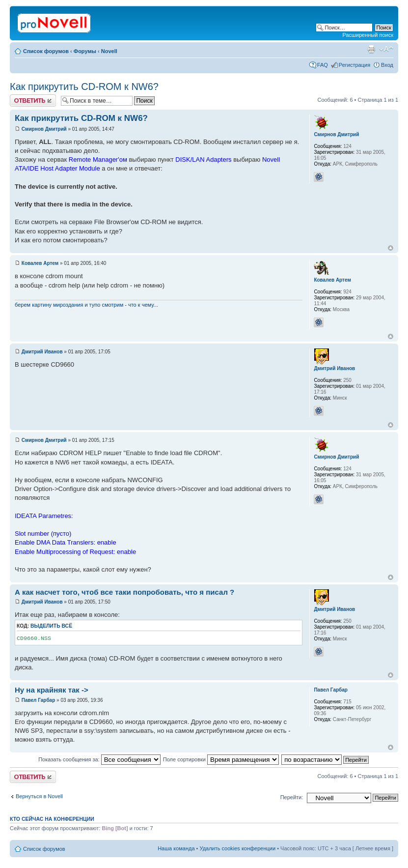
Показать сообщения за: (99, 759)
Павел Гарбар (39, 700)
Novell (109, 51)
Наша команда (176, 848)
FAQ (323, 65)
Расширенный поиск (368, 35)
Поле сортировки (221, 759)
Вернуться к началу (391, 248)
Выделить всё (51, 626)
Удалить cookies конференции (238, 848)
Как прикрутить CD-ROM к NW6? (84, 87)
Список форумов (46, 51)
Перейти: (292, 797)
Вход (387, 65)
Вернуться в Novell (39, 796)
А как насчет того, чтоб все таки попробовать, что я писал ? (124, 592)
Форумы (85, 51)
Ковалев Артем (40, 263)
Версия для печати (371, 49)
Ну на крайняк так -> (52, 690)
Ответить (33, 101)
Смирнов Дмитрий (44, 129)
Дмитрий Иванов (42, 352)
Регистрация (354, 65)
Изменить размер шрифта (386, 49)
